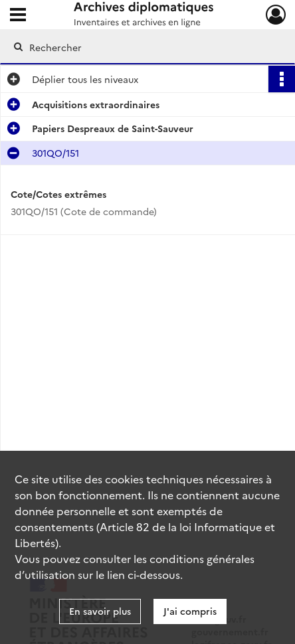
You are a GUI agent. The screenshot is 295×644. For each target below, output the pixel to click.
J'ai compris (190, 611)
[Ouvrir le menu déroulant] (18, 16)
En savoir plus (100, 611)
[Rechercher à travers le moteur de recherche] (143, 47)
